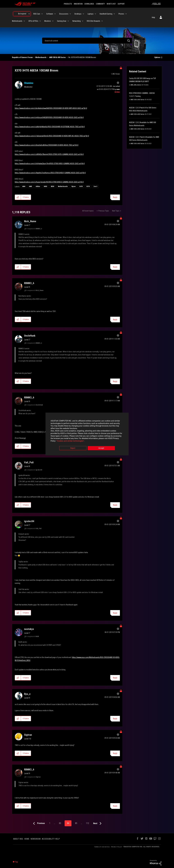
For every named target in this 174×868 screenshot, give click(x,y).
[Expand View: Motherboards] (24, 21)
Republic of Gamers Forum (22, 57)
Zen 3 (95, 186)
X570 (88, 186)
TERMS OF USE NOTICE (102, 847)
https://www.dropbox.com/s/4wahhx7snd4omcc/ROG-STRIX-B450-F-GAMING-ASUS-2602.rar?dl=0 (50, 173)
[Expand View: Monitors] (53, 21)
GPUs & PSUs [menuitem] (33, 21)
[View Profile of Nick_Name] (30, 221)
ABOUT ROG (18, 839)
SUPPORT (121, 4)
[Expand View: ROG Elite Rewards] (102, 21)
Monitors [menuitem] (48, 21)
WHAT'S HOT (111, 4)
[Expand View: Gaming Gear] (68, 21)
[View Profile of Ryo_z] (27, 694)
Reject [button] (73, 448)
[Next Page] (98, 823)
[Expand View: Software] (55, 14)
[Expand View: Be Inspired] (29, 14)
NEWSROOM (36, 839)
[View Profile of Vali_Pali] (29, 462)
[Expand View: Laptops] (95, 14)
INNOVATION (78, 4)
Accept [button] (101, 448)
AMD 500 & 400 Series (57, 57)
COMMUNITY (100, 4)
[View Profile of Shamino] (29, 83)
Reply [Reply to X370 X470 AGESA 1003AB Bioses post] (115, 197)
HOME (27, 839)
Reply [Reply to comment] (115, 267)
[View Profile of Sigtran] (28, 735)
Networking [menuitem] (77, 21)
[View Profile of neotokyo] (29, 629)
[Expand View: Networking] (83, 21)
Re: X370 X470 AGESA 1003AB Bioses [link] (82, 57)
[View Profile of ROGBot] (117, 92)
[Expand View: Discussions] (70, 14)
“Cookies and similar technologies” (70, 441)
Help (153, 17)
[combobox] (87, 41)
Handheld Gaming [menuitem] (106, 14)
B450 (45, 186)
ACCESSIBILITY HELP (51, 839)
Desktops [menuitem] (78, 14)
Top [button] (16, 862)
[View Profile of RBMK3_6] (29, 283)
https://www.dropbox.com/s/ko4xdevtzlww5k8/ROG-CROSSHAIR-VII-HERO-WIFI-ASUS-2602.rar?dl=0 (51, 108)
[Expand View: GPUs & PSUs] (40, 21)
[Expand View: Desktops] (83, 14)
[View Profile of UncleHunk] (30, 336)
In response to (34, 229)
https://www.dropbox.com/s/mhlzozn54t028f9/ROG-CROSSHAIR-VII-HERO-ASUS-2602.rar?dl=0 (49, 117)
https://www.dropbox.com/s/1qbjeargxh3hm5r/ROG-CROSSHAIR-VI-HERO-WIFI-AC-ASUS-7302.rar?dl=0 (52, 136)
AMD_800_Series (136, 85)
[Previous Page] (38, 823)
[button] (18, 197)
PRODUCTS (68, 4)
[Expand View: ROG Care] (42, 14)
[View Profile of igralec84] (29, 521)
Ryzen (74, 186)
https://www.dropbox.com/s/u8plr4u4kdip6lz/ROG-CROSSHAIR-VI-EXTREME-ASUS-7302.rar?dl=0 (50, 127)
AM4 (24, 186)
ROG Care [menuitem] (37, 14)
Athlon (38, 186)
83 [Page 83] (60, 823)
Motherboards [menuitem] (17, 21)
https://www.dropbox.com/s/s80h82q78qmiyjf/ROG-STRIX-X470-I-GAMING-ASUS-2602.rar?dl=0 (49, 154)
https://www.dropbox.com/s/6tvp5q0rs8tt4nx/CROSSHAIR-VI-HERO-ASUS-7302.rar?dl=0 (47, 145)
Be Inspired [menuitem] (22, 14)
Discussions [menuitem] (64, 14)
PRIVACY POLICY (117, 847)
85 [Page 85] (76, 823)
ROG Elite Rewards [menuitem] (93, 21)
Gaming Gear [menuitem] (62, 21)
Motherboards (41, 57)
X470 (81, 186)
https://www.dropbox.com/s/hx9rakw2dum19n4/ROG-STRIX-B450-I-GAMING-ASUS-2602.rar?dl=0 (50, 164)
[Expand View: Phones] (126, 14)
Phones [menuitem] (121, 14)
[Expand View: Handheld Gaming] (114, 14)
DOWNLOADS (89, 4)
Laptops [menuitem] (91, 14)
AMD (30, 186)
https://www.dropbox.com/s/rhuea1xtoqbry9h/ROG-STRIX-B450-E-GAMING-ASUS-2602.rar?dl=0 (49, 182)
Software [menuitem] (50, 14)
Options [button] (157, 57)
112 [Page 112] (87, 823)
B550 (53, 186)
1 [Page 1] (50, 823)
